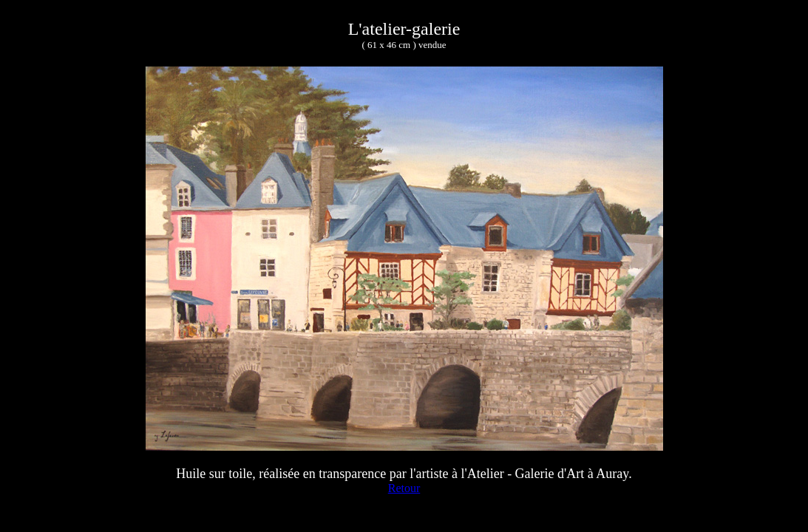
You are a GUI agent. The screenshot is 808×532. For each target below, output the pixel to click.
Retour (404, 488)
